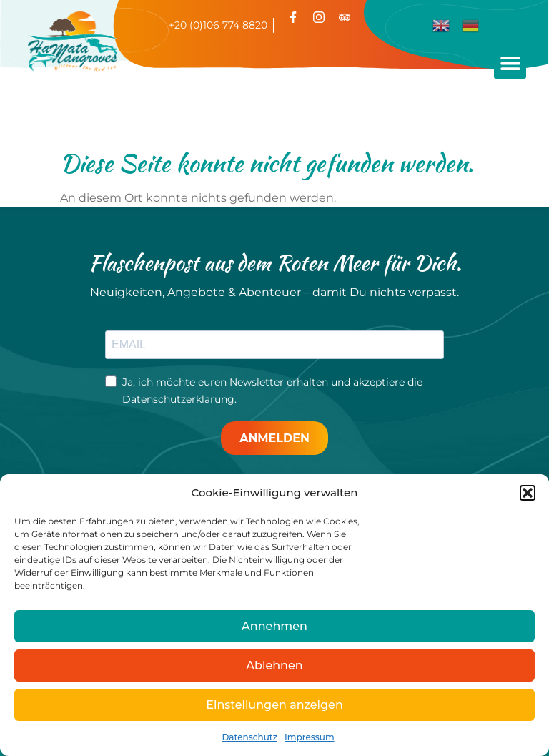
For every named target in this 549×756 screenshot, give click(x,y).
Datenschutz (249, 737)
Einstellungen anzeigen (274, 705)
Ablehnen (274, 666)
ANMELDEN (274, 438)
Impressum (310, 737)
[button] (528, 493)
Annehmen (274, 626)
